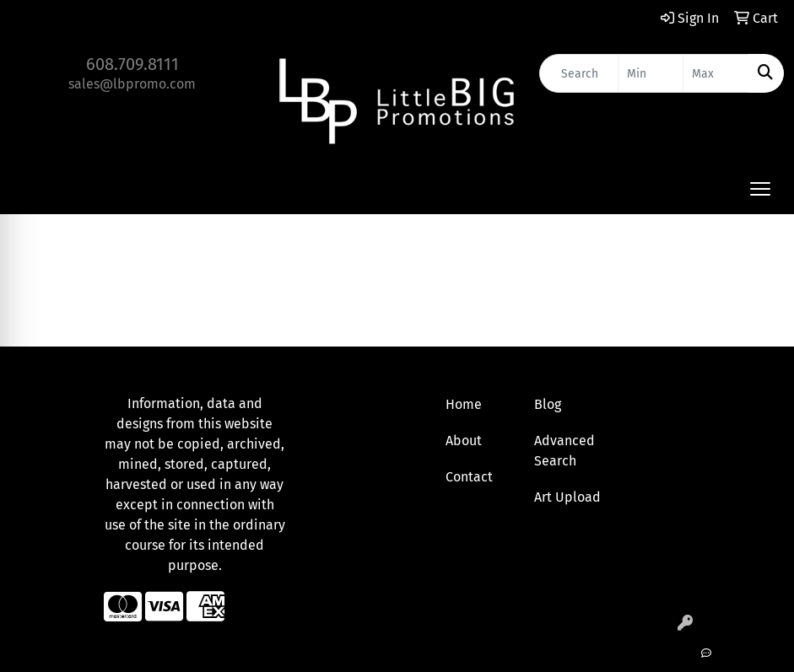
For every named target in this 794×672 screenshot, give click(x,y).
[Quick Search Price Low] (651, 73)
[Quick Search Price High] (716, 73)
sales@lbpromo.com (132, 84)
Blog (548, 404)
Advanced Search (564, 451)
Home (464, 404)
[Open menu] (760, 189)
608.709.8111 (132, 64)
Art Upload (567, 497)
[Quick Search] (578, 73)
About (464, 441)
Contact (469, 477)
